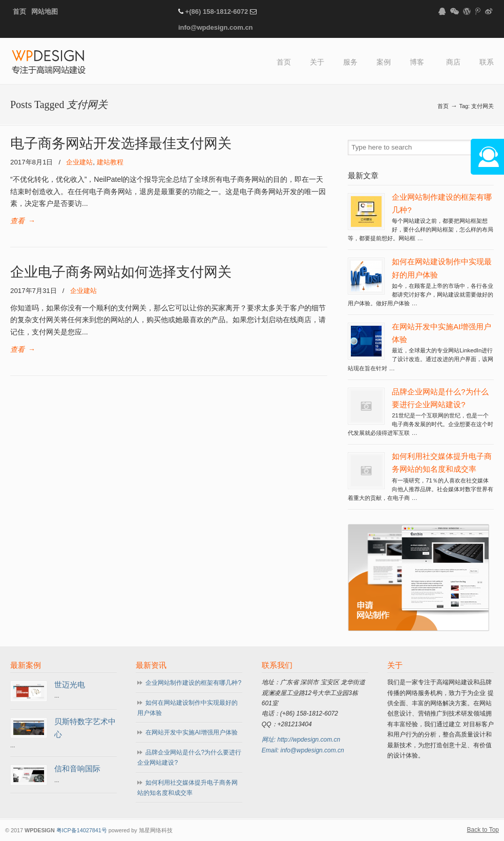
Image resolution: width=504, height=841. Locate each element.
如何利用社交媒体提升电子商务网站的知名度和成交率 (187, 788)
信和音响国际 (77, 769)
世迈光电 (70, 685)
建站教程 (110, 162)
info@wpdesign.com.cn (216, 27)
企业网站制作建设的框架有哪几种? (193, 683)
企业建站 (79, 162)
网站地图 (45, 12)
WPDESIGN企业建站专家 (49, 63)
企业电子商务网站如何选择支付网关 (121, 272)
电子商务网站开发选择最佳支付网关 (121, 143)
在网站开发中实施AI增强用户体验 (191, 732)
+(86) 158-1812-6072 (217, 12)
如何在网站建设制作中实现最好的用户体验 (187, 708)
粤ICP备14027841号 (82, 830)
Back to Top (483, 830)
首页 (19, 12)
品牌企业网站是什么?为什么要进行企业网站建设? (189, 758)
